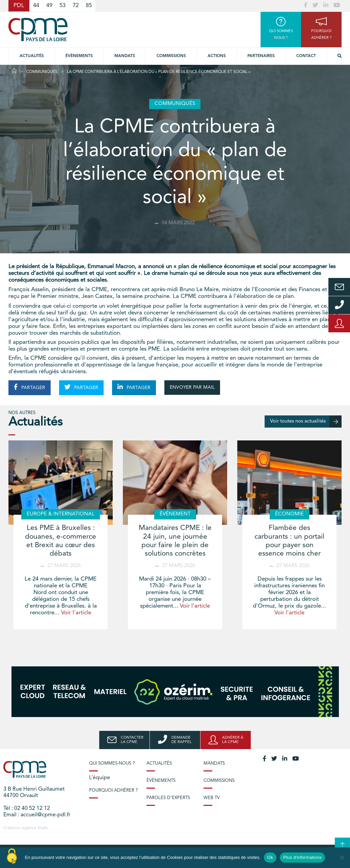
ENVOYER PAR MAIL (192, 387)
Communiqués (42, 72)
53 (62, 6)
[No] (342, 858)
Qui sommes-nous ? (112, 763)
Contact (306, 56)
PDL (19, 6)
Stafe (43, 828)
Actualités (32, 56)
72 (76, 6)
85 (89, 6)
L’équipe (100, 778)
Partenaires (261, 56)
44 (36, 6)
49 (49, 6)
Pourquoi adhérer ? (113, 790)
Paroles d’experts (168, 798)
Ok (270, 857)
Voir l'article (76, 613)
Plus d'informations (302, 857)
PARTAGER (30, 387)
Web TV (212, 798)
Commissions (219, 781)
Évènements (79, 56)
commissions (171, 56)
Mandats (125, 56)
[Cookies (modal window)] (12, 857)
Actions (217, 56)
